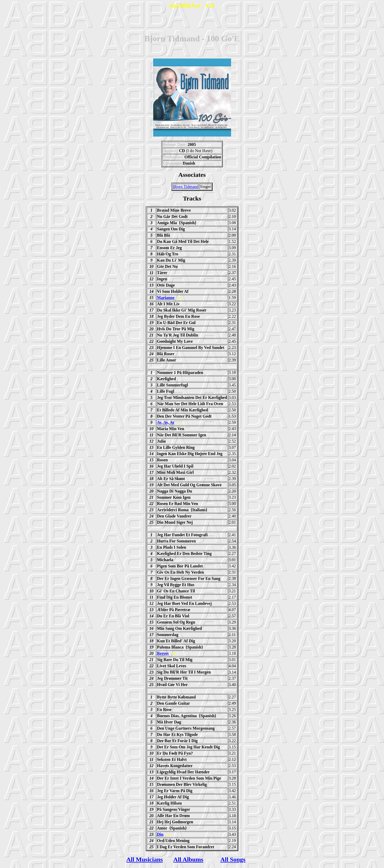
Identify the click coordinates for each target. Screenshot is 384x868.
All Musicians (144, 859)
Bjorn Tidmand (186, 187)
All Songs (233, 859)
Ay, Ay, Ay (166, 422)
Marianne (166, 298)
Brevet (163, 653)
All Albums (188, 859)
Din (160, 834)
